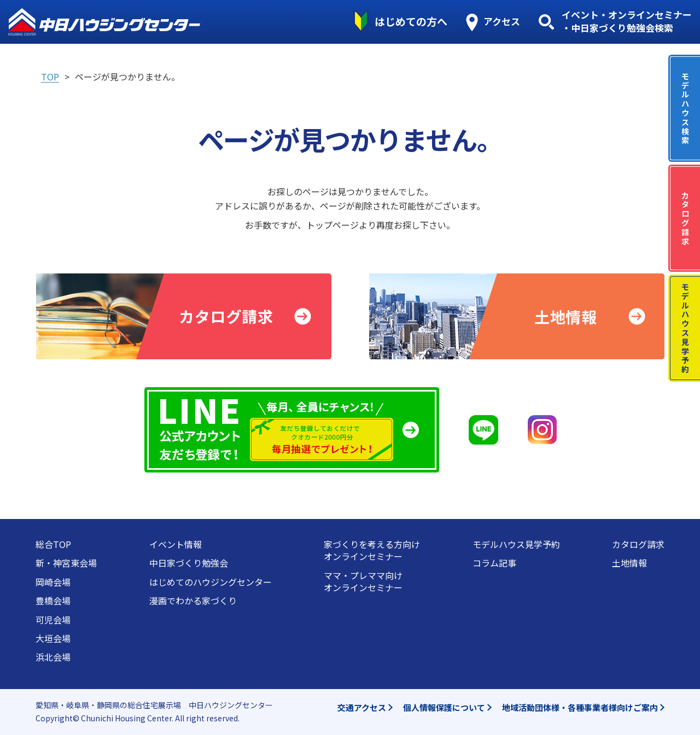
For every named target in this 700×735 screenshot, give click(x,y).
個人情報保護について (444, 707)
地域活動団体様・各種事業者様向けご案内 (580, 707)
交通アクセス (362, 707)
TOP (50, 77)
